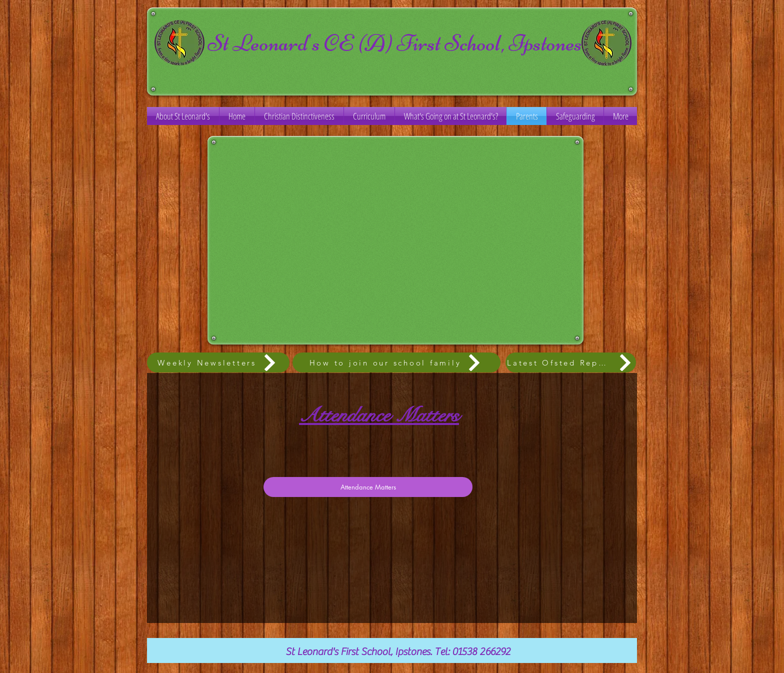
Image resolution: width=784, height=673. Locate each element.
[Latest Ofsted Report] (571, 362)
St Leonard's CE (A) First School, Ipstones (395, 43)
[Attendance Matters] (368, 487)
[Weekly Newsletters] (218, 362)
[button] (369, 116)
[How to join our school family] (396, 362)
